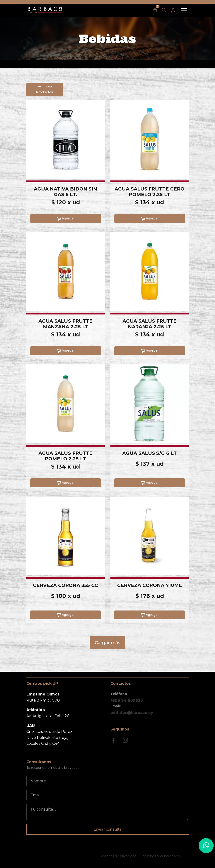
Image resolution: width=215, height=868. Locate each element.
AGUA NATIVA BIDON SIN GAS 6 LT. (65, 192)
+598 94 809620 (127, 700)
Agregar (65, 219)
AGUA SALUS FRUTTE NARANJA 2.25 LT (150, 324)
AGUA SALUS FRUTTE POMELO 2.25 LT (66, 456)
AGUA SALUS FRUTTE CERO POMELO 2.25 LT (149, 192)
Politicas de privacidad (118, 856)
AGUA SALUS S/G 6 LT (149, 453)
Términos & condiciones (160, 856)
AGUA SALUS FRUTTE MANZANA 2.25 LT (66, 324)
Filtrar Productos (44, 89)
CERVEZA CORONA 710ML (149, 585)
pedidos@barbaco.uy (132, 713)
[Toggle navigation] (184, 10)
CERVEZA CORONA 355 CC (65, 585)
